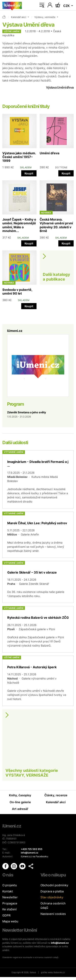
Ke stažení (10, 909)
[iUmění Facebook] (6, 866)
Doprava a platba (52, 891)
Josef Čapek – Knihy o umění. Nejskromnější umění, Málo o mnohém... (19, 225)
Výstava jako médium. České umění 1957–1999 (19, 157)
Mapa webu (10, 921)
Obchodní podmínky (54, 885)
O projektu (10, 885)
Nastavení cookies (53, 914)
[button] (31, 866)
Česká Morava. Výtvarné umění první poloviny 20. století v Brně (56, 225)
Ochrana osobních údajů (53, 906)
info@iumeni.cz (60, 943)
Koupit (29, 173)
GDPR (6, 915)
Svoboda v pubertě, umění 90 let (17, 292)
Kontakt (8, 891)
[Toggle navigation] (42, 5)
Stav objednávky (52, 897)
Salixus (33, 972)
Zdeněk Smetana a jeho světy (27, 412)
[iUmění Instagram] (14, 866)
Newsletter (10, 897)
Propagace (10, 903)
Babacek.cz (59, 972)
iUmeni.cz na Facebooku (34, 856)
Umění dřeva (49, 153)
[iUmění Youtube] (23, 866)
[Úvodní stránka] (12, 5)
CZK (67, 6)
